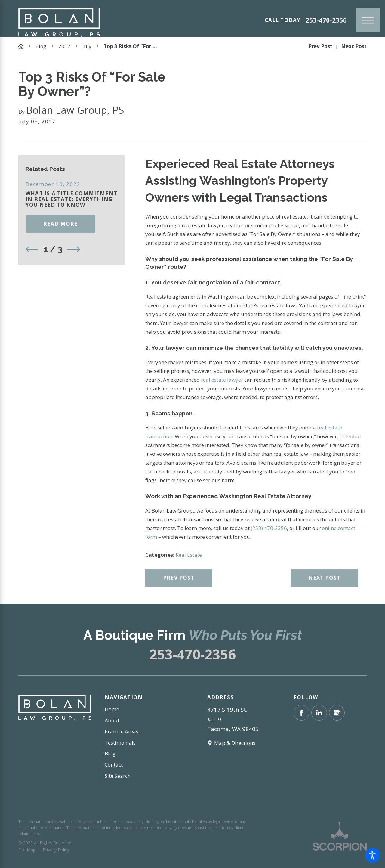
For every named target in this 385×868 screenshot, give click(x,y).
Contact (114, 765)
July (87, 46)
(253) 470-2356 (269, 528)
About (112, 720)
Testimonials (120, 743)
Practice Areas (122, 732)
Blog (41, 46)
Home (112, 709)
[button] (372, 855)
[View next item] (74, 249)
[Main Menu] (368, 20)
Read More (61, 224)
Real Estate (189, 555)
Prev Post (179, 578)
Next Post (325, 578)
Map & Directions (235, 743)
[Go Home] (23, 46)
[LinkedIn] (319, 713)
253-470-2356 (326, 20)
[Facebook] (301, 713)
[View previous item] (32, 249)
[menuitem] (141, 709)
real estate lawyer (223, 380)
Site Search (118, 776)
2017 (64, 46)
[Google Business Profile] (337, 713)
